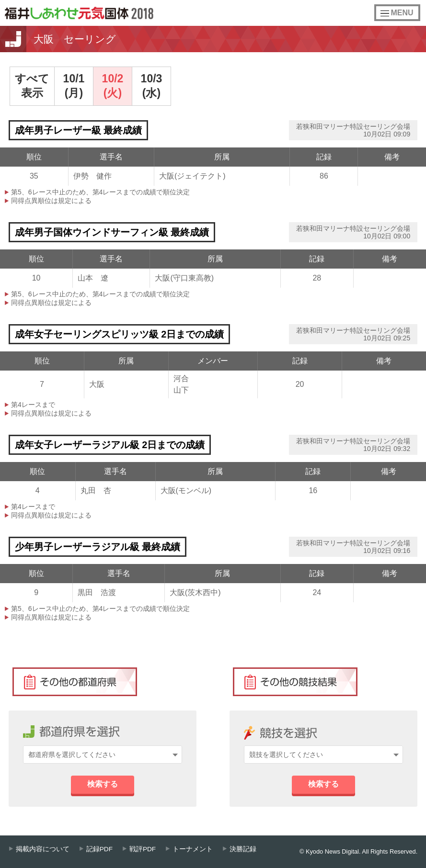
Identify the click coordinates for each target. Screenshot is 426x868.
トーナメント (193, 849)
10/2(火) (113, 86)
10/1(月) (74, 86)
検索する (103, 784)
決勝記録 (243, 849)
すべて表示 (32, 86)
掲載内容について (43, 849)
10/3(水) (152, 86)
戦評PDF (143, 849)
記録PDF (99, 849)
